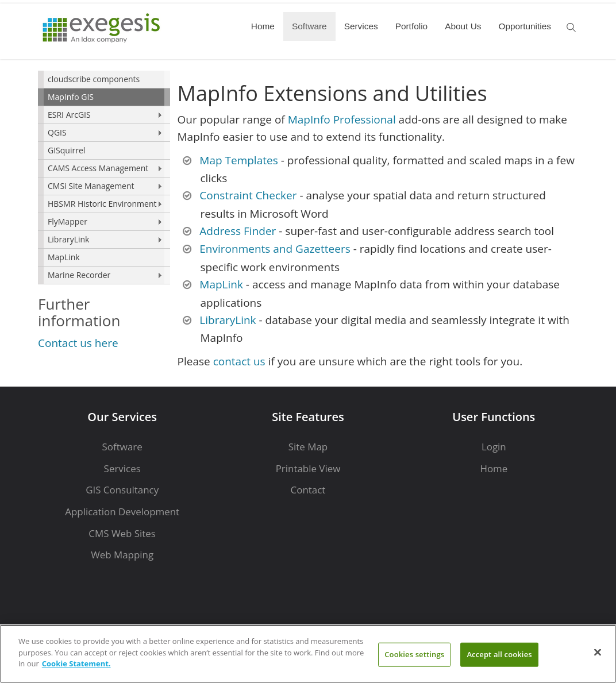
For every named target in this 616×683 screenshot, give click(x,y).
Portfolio (411, 26)
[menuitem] (104, 80)
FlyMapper (68, 221)
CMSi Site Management (91, 186)
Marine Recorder (79, 275)
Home (263, 26)
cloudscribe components (94, 79)
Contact (308, 490)
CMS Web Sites (122, 533)
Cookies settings (414, 654)
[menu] (104, 177)
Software (309, 26)
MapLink (64, 257)
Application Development (122, 512)
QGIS (57, 132)
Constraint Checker (248, 195)
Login (494, 447)
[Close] (598, 653)
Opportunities (525, 26)
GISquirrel (66, 150)
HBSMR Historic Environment (102, 204)
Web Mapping (122, 555)
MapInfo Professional (342, 119)
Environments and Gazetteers (275, 249)
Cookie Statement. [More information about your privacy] (76, 663)
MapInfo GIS (71, 97)
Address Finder (238, 231)
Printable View (308, 468)
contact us (239, 361)
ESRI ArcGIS (69, 115)
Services (361, 26)
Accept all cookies (499, 654)
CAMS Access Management (98, 168)
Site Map (308, 447)
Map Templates (238, 160)
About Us (463, 26)
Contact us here (78, 343)
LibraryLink (68, 239)
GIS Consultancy (122, 490)
